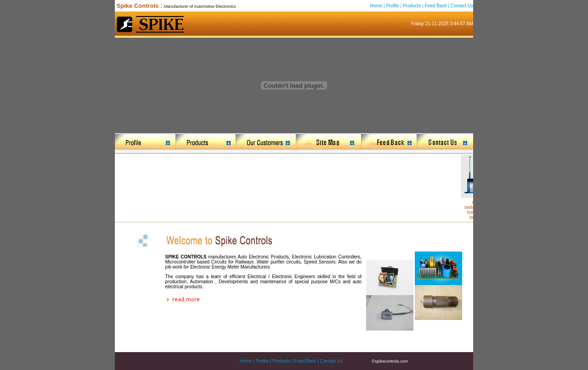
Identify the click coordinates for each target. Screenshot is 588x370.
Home (376, 6)
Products (412, 6)
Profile (392, 6)
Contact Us (462, 6)
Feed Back (436, 6)
